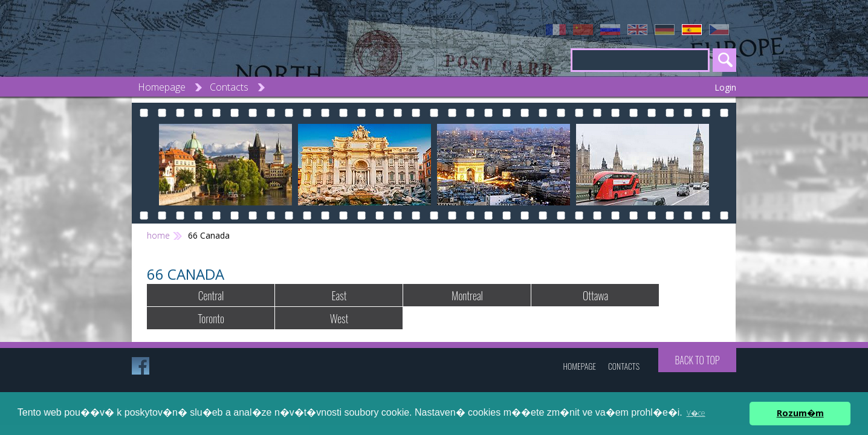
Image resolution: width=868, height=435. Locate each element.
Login (725, 87)
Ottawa (595, 295)
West (339, 318)
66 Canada (209, 235)
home (158, 235)
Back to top (697, 360)
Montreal (467, 295)
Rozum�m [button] (800, 413)
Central (211, 295)
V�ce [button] (696, 413)
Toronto (211, 318)
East (339, 295)
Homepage (162, 87)
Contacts (229, 87)
